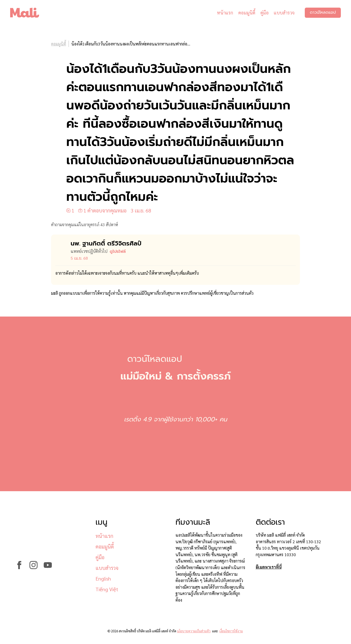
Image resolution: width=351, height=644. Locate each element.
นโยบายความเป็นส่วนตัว (194, 631)
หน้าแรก (225, 13)
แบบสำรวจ (284, 13)
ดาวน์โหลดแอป (323, 13)
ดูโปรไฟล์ (118, 252)
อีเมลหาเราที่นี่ (269, 567)
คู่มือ (265, 13)
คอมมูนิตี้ (247, 13)
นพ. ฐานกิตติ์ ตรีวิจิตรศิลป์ (106, 243)
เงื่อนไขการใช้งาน (231, 631)
